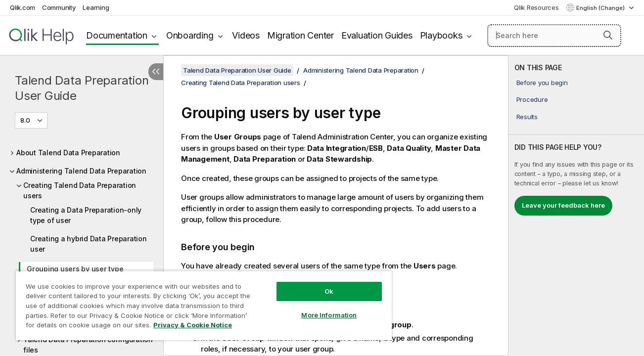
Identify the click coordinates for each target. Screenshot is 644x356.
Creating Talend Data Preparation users (80, 190)
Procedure (532, 99)
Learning (96, 7)
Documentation (117, 35)
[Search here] (554, 36)
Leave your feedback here (563, 205)
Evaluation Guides (377, 35)
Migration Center (300, 35)
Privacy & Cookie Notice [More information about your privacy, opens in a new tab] (193, 325)
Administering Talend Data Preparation (81, 171)
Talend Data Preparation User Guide (82, 88)
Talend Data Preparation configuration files (88, 345)
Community (59, 7)
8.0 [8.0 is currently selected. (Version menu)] (26, 120)
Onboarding (190, 35)
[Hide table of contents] (156, 72)
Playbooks (441, 35)
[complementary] (576, 206)
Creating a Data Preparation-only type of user (86, 215)
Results (527, 117)
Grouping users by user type (75, 269)
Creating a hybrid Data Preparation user (89, 244)
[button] (608, 35)
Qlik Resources (536, 7)
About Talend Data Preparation (68, 153)
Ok (327, 291)
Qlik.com (23, 7)
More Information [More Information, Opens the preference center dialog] (327, 315)
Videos (246, 35)
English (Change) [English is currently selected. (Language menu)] (601, 8)
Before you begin (542, 83)
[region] (203, 305)
